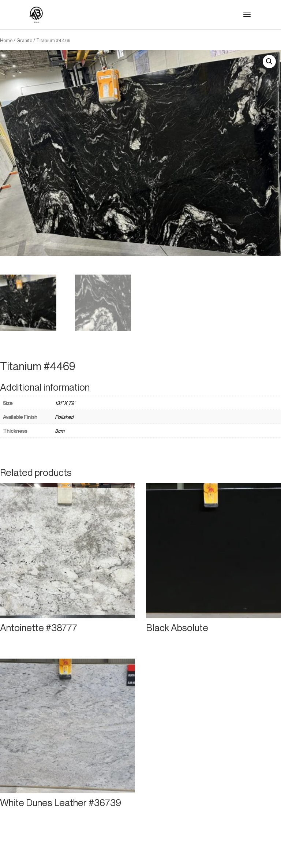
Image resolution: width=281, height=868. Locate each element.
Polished (64, 417)
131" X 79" (65, 403)
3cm (60, 431)
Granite (24, 40)
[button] (269, 62)
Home (6, 40)
